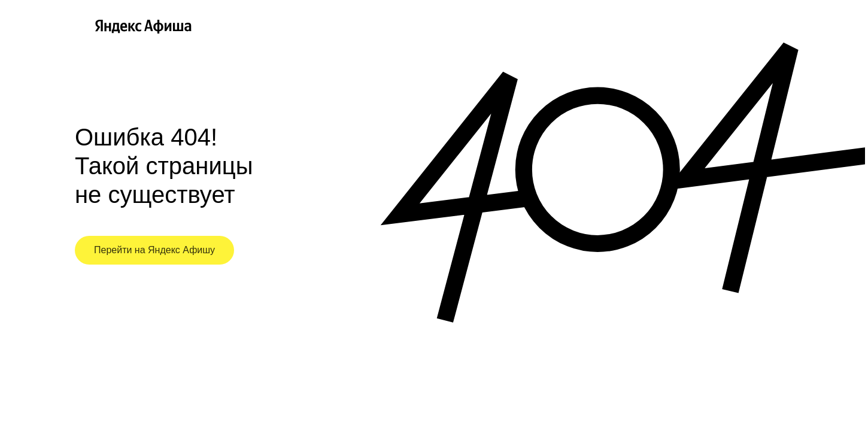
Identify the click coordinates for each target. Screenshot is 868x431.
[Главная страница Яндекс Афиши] (83, 26)
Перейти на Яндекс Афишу (154, 250)
